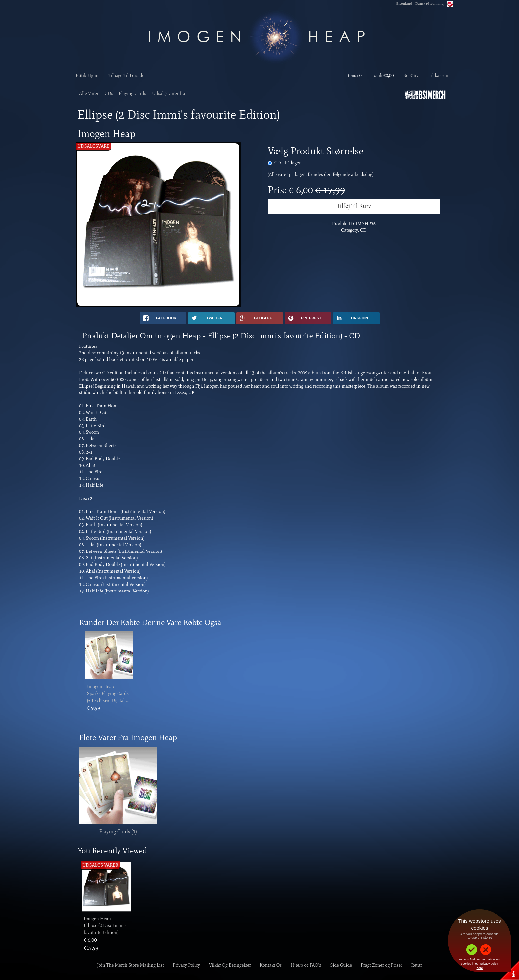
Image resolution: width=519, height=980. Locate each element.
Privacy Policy (186, 965)
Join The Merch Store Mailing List (130, 965)
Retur (417, 965)
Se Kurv (411, 76)
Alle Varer (89, 93)
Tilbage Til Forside (126, 76)
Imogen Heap (100, 687)
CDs (109, 93)
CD (287, 163)
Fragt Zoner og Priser (381, 965)
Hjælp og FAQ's (306, 965)
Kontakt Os (271, 965)
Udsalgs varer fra (169, 93)
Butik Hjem (87, 76)
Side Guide (341, 965)
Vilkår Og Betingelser (230, 965)
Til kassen (438, 76)
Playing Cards (132, 93)
